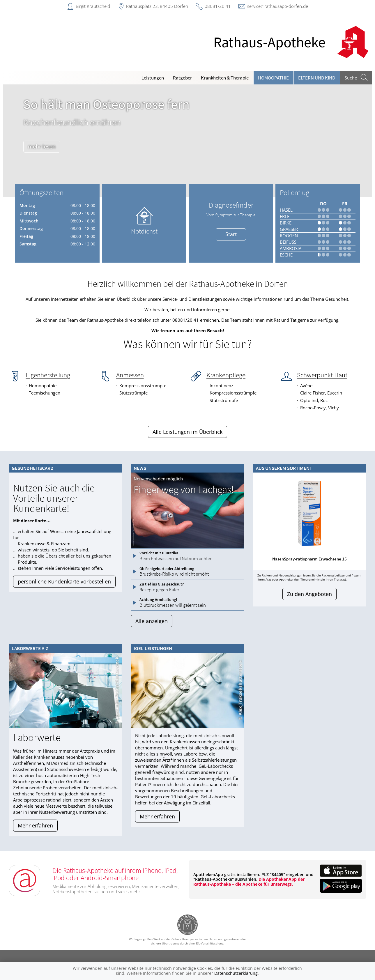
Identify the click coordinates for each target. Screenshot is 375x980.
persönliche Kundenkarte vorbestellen (64, 581)
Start (231, 234)
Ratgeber (182, 78)
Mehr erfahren (35, 825)
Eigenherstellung (48, 375)
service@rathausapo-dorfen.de (278, 6)
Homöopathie (273, 78)
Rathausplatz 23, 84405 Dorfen (157, 6)
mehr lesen (45, 146)
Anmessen (130, 375)
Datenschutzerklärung (236, 973)
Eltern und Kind (317, 78)
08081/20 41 (218, 6)
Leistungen (153, 78)
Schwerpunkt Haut (322, 375)
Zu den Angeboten (309, 594)
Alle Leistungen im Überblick (187, 432)
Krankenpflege (226, 375)
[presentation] (11, 142)
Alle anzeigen (152, 621)
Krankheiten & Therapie (225, 78)
